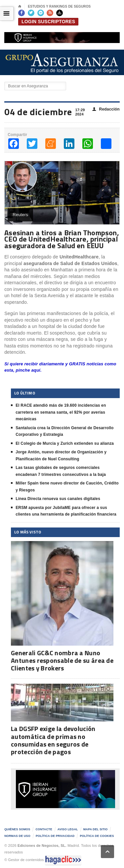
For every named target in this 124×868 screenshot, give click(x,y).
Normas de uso (17, 836)
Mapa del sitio (96, 829)
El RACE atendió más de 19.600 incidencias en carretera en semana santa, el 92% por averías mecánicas (61, 412)
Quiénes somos (17, 829)
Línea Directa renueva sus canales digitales (58, 499)
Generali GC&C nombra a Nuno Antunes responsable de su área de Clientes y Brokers (62, 660)
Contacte (44, 829)
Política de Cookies (97, 836)
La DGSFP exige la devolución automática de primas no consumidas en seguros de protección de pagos (53, 740)
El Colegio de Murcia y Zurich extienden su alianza (65, 443)
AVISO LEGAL (68, 829)
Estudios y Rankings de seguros (59, 6)
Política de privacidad (55, 836)
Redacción (106, 109)
